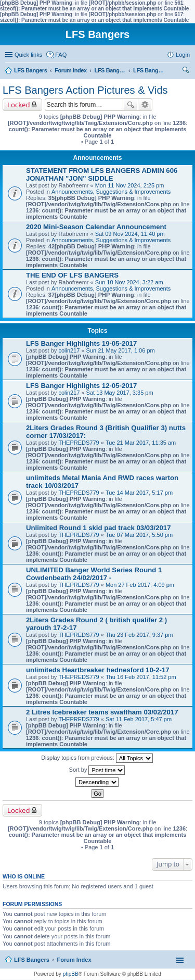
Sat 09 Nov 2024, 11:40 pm (130, 234)
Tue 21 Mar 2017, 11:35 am (141, 443)
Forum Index (74, 960)
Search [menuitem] (186, 71)
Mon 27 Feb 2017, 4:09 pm (140, 585)
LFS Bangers (32, 960)
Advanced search (145, 105)
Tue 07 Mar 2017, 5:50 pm (139, 535)
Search (131, 105)
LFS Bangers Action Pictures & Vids (85, 90)
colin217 (69, 350)
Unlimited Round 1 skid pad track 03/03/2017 (99, 528)
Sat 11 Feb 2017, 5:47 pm (139, 719)
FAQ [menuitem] (61, 55)
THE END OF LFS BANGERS (72, 275)
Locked (19, 105)
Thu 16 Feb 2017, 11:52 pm (141, 677)
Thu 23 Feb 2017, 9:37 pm (139, 635)
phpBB (71, 974)
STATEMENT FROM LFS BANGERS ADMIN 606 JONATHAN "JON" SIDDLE (102, 174)
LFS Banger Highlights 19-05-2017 (81, 343)
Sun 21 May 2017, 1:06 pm (121, 350)
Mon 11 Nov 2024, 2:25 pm (130, 185)
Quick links (28, 55)
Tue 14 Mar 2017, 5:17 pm (139, 493)
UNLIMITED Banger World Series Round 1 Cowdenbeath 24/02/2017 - (94, 574)
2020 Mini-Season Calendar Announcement (96, 227)
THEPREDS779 (79, 443)
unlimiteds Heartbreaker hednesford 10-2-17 (98, 670)
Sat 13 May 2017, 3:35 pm (120, 393)
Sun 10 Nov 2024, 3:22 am (129, 282)
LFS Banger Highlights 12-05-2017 (81, 386)
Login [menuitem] (183, 55)
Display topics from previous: (97, 758)
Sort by (97, 770)
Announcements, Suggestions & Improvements (111, 192)
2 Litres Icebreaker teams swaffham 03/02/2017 (102, 712)
